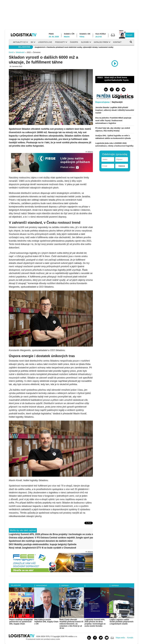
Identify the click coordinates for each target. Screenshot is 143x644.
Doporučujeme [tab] (102, 102)
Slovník (85, 42)
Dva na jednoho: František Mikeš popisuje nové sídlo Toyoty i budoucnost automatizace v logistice (113, 120)
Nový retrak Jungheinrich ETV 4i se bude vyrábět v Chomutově (42, 548)
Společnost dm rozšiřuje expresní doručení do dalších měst (41, 541)
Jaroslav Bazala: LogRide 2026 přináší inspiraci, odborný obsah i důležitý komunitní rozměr (115, 110)
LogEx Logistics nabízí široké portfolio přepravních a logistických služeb (122, 622)
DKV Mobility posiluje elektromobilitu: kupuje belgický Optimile (43, 544)
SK (32, 42)
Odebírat (122, 166)
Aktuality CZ (19, 42)
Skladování (20, 52)
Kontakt (117, 42)
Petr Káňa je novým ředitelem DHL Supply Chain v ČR (46, 622)
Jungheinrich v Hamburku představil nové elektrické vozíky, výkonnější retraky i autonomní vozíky (74, 47)
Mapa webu (120, 638)
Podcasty (60, 42)
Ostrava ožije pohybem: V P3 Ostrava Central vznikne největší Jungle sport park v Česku (51, 538)
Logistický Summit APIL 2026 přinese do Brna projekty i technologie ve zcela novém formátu (51, 534)
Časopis (129, 35)
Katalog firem (101, 42)
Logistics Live (45, 42)
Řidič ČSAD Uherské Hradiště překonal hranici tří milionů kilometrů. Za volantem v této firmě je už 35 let (71, 624)
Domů (11, 52)
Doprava (65, 586)
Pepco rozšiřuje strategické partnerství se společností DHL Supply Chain (21, 622)
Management (42, 586)
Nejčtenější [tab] (117, 102)
